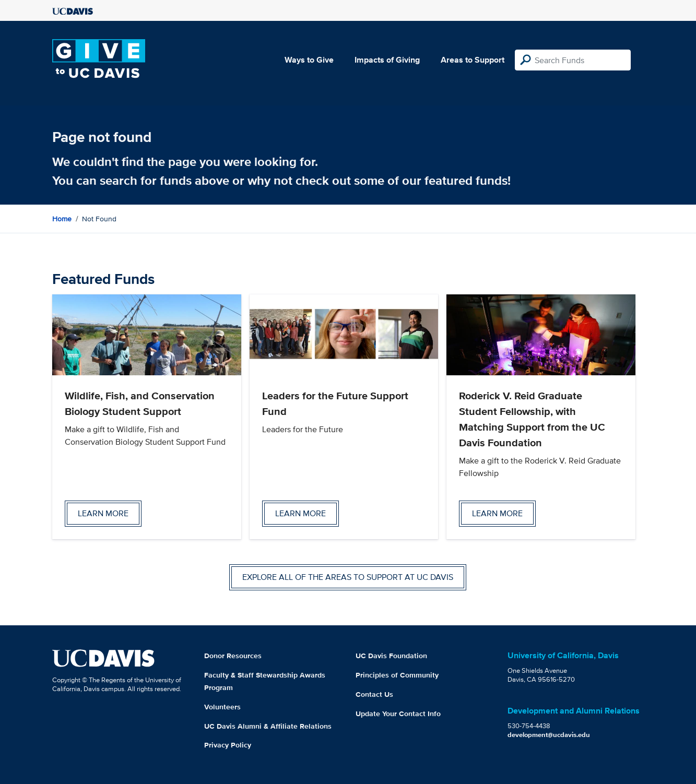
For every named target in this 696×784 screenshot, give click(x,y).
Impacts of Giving (387, 60)
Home (62, 219)
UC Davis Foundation (391, 656)
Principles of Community (397, 675)
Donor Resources (233, 656)
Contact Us (374, 694)
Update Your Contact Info (398, 714)
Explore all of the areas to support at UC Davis (348, 577)
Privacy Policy (228, 745)
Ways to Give (309, 60)
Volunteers (222, 707)
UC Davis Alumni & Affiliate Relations (268, 726)
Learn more (103, 513)
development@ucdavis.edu (549, 735)
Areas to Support (473, 60)
